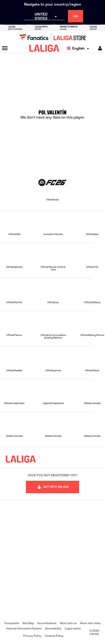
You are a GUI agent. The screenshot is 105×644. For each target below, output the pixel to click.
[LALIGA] (44, 48)
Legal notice (73, 628)
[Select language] (79, 48)
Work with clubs (90, 623)
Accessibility (53, 628)
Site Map (28, 623)
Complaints (12, 623)
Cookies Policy (54, 636)
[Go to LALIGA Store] (52, 37)
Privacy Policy (32, 636)
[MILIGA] (99, 48)
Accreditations (47, 623)
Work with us (68, 623)
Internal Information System (24, 628)
